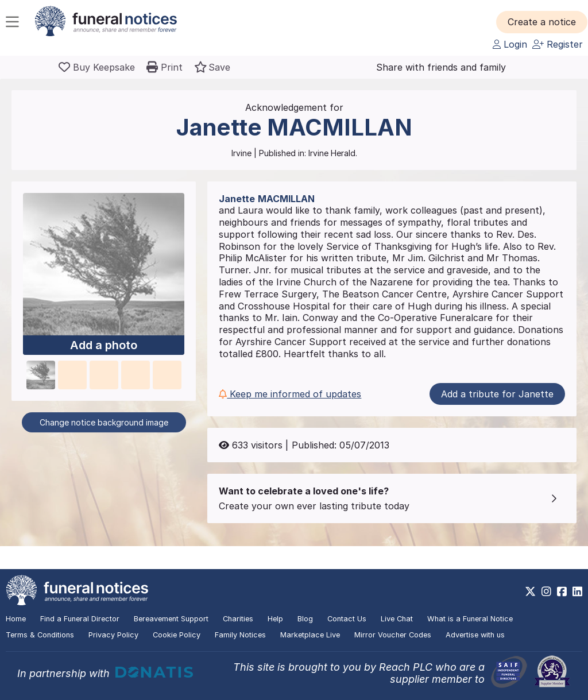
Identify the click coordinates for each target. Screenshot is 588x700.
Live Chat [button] (397, 619)
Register (558, 44)
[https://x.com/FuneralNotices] (530, 591)
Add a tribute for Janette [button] (497, 394)
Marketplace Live (310, 635)
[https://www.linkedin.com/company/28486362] (577, 591)
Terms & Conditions (40, 635)
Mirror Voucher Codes (393, 635)
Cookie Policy (177, 635)
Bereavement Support (171, 619)
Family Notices (240, 635)
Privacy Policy (113, 635)
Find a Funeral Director (80, 619)
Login (510, 44)
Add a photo (104, 345)
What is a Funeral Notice (470, 619)
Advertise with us (475, 635)
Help (275, 619)
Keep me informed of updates (290, 394)
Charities (238, 619)
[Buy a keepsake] (97, 67)
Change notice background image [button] (104, 422)
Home (16, 619)
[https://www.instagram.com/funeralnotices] (546, 591)
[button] (542, 22)
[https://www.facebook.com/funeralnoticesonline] (562, 591)
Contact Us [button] (347, 619)
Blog (305, 619)
